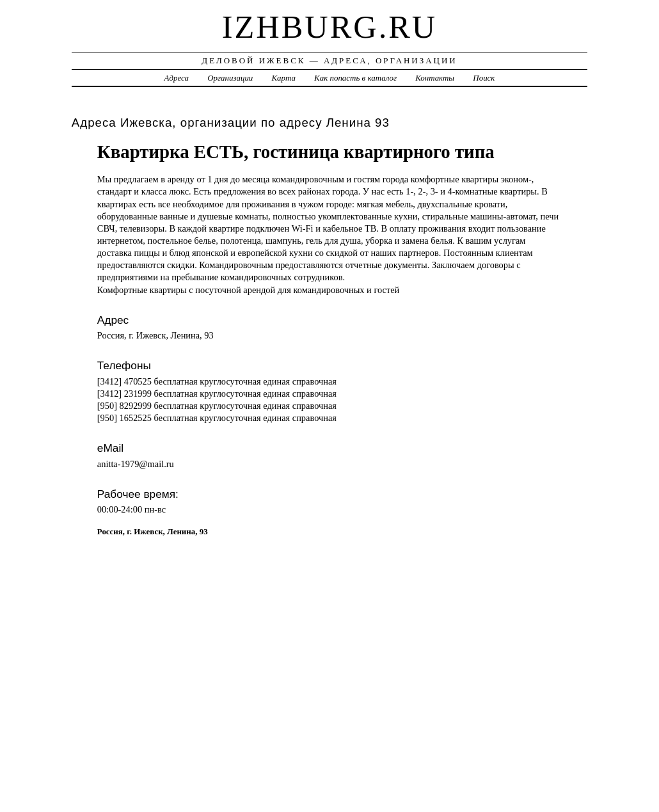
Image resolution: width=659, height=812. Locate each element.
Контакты (435, 78)
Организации (230, 78)
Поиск (484, 78)
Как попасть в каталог (355, 78)
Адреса (177, 78)
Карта (284, 78)
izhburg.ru (330, 27)
